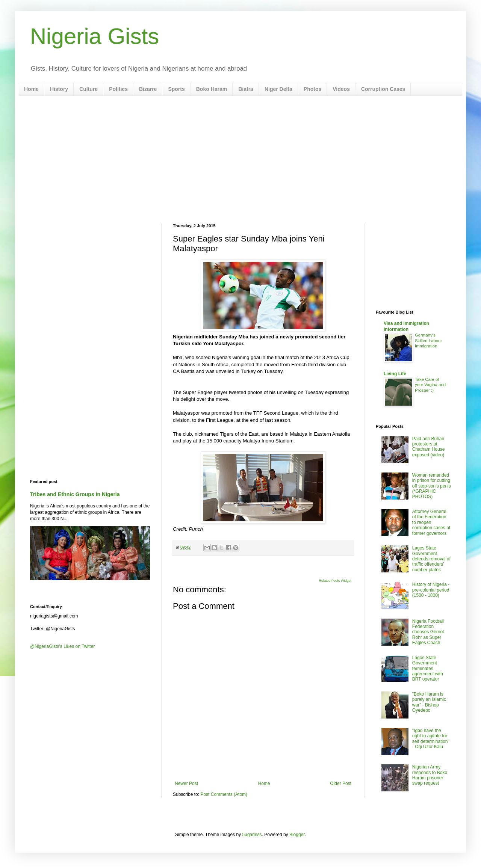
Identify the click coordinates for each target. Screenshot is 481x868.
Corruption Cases (383, 89)
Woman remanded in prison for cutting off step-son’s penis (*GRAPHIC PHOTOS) (432, 486)
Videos (341, 89)
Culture (88, 89)
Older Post (341, 783)
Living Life (395, 374)
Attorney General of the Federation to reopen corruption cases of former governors (431, 522)
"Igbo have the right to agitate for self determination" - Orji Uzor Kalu (431, 739)
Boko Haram (212, 89)
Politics (118, 89)
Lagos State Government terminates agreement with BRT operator (428, 669)
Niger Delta (278, 89)
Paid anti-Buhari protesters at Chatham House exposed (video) (429, 447)
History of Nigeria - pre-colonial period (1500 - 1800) (431, 590)
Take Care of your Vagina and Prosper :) (430, 385)
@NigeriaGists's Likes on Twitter (62, 646)
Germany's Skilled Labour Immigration (428, 341)
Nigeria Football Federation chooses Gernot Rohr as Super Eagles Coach (428, 632)
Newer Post (186, 783)
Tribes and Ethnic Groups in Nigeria (75, 494)
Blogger (297, 835)
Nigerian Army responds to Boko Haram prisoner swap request (430, 775)
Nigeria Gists (95, 36)
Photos (312, 89)
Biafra (246, 89)
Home (31, 89)
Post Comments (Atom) (224, 794)
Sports (176, 89)
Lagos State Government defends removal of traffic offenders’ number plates (431, 559)
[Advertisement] (240, 160)
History (59, 89)
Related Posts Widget (335, 581)
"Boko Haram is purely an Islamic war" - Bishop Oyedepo (429, 702)
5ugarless (252, 835)
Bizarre (148, 89)
